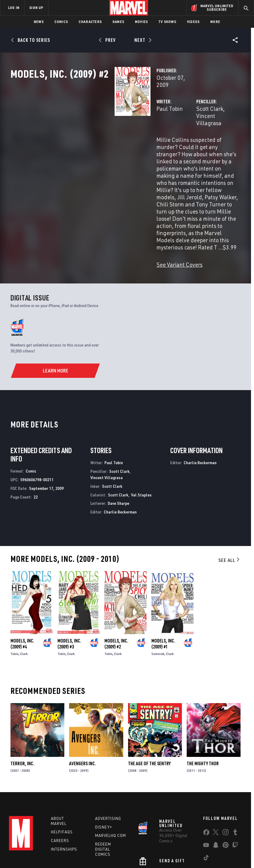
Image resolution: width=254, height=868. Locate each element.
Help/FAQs (62, 781)
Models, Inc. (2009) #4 (22, 591)
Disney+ (104, 776)
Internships (64, 798)
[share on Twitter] (216, 782)
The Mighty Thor (203, 711)
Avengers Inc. (83, 711)
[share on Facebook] (206, 783)
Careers (60, 789)
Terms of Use (20, 846)
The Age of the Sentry (149, 711)
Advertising (108, 767)
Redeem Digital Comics (103, 798)
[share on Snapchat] (216, 795)
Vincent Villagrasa (212, 128)
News (39, 22)
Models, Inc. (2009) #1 (163, 591)
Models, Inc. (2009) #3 (69, 591)
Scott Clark (173, 128)
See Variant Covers (107, 212)
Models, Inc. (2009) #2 (116, 591)
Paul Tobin (97, 128)
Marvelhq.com (111, 784)
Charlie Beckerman (120, 459)
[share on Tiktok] (206, 808)
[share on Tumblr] (235, 782)
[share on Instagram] (226, 782)
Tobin (15, 601)
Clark (24, 601)
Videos (193, 22)
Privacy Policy (47, 846)
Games (118, 22)
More (215, 22)
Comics (61, 22)
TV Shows (167, 22)
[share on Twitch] (235, 795)
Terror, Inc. (22, 711)
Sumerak (158, 601)
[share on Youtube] (206, 795)
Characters (90, 22)
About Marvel (59, 770)
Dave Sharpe (118, 451)
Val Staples (141, 442)
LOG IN (14, 8)
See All (229, 507)
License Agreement (226, 846)
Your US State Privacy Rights (87, 846)
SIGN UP (36, 8)
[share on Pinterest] (226, 795)
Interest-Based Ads (111, 854)
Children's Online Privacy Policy (180, 846)
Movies (141, 22)
